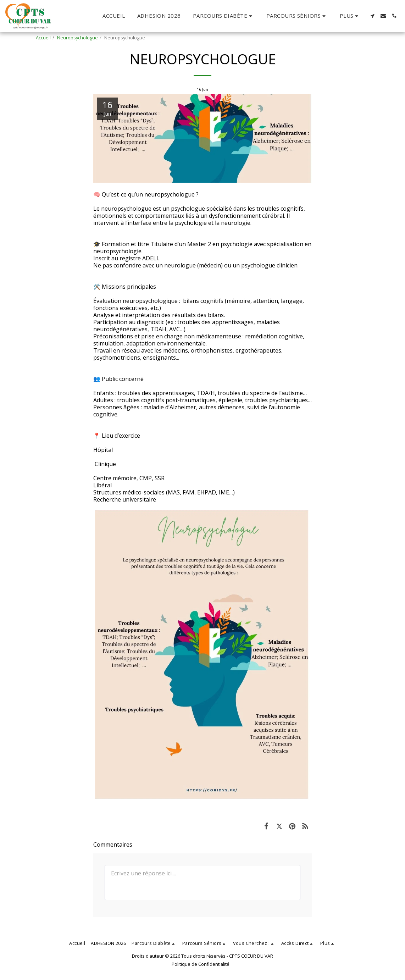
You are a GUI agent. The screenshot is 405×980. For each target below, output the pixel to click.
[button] (224, 16)
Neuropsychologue (77, 38)
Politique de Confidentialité (201, 964)
